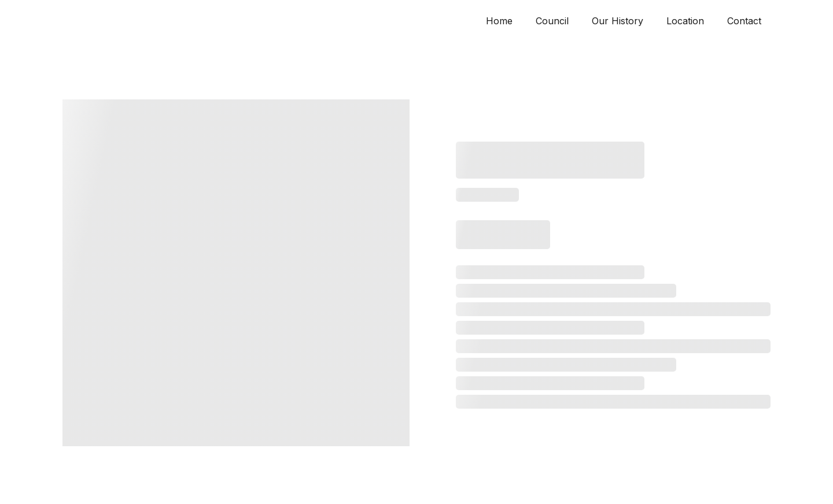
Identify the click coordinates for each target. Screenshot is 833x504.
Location (685, 21)
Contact (744, 21)
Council (552, 21)
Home (499, 21)
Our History (618, 21)
